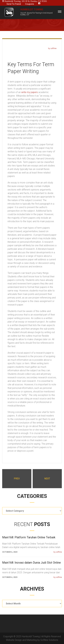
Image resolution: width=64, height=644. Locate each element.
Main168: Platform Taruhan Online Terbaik (29, 537)
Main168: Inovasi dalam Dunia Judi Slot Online (31, 563)
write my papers (30, 92)
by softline (52, 48)
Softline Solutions (49, 640)
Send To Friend (14, 4)
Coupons (30, 4)
